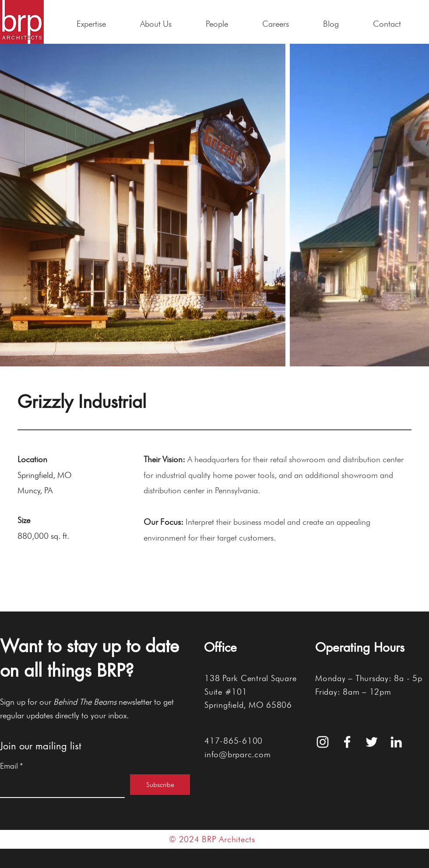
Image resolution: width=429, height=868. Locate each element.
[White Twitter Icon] (372, 742)
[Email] (60, 786)
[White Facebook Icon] (347, 742)
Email (12, 766)
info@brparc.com (237, 754)
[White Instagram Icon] (323, 742)
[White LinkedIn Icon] (396, 742)
